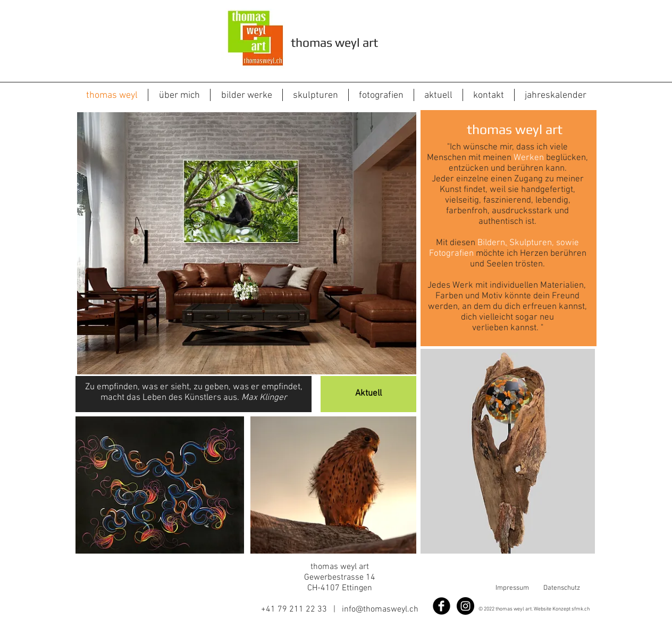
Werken (529, 158)
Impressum (512, 588)
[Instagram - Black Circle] (465, 606)
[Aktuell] (368, 394)
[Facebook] (442, 606)
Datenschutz (562, 588)
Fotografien (451, 254)
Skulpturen (531, 243)
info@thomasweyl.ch (380, 609)
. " (540, 328)
